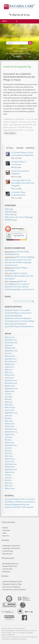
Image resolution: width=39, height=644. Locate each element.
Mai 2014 (8, 440)
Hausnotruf (12, 127)
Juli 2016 (8, 394)
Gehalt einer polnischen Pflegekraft (18, 318)
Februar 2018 (10, 356)
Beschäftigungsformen (10, 564)
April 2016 (9, 402)
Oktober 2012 (10, 467)
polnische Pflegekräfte (8, 635)
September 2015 (11, 413)
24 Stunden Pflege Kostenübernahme (19, 326)
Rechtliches (18, 56)
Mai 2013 (8, 451)
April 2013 (9, 453)
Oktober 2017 (10, 364)
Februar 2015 (10, 424)
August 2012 (10, 472)
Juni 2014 (8, 437)
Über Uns (6, 536)
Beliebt (20, 148)
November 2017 (11, 362)
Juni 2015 (8, 416)
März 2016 (9, 405)
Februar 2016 (10, 407)
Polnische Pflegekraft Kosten (12, 581)
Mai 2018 (8, 353)
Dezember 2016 (11, 380)
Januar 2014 (9, 443)
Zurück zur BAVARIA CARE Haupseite (19, 507)
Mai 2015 (8, 418)
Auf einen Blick (7, 569)
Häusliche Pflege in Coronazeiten (17, 310)
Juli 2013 (8, 448)
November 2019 (11, 343)
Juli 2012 (8, 475)
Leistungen (22, 633)
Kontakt (5, 528)
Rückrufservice (7, 554)
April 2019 (9, 345)
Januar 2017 (9, 378)
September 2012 (11, 470)
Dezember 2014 (11, 429)
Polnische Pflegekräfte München (17, 505)
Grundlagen (30, 633)
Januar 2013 (9, 461)
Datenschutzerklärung (22, 631)
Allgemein (23, 48)
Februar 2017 (10, 375)
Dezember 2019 (11, 340)
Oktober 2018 (10, 348)
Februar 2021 (10, 337)
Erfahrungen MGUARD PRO (23, 125)
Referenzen (6, 572)
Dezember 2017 (11, 359)
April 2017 (9, 370)
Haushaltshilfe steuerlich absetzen (14, 590)
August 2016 (10, 391)
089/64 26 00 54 (21, 15)
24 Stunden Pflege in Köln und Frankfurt (20, 499)
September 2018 (11, 351)
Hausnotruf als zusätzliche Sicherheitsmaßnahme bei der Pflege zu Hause (19, 77)
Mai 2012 (8, 480)
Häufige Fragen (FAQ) (10, 566)
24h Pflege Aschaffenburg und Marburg (20, 502)
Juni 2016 (8, 397)
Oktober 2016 (10, 386)
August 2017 (10, 367)
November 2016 (11, 383)
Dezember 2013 (11, 445)
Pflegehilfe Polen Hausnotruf (13, 130)
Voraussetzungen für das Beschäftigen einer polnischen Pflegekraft (23, 183)
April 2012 (8, 483)
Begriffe (30, 148)
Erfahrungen (18, 51)
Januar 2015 (9, 426)
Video (4, 533)
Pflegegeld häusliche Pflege (12, 584)
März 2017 (9, 372)
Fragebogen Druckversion (11, 548)
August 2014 (10, 434)
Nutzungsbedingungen (8, 631)
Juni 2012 (8, 478)
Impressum (6, 530)
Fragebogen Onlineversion (11, 546)
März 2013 (9, 456)
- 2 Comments (28, 130)
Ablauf (10, 48)
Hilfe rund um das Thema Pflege (18, 54)
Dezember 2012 (11, 464)
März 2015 (9, 421)
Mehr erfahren (10, 133)
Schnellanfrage (8, 551)
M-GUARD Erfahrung (24, 127)
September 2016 (11, 389)
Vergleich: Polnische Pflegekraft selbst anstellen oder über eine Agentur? (19, 276)
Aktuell (10, 148)
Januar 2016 (9, 410)
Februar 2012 (10, 488)
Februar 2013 (10, 459)
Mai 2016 (8, 399)
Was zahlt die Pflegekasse (11, 587)
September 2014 (11, 432)
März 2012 (9, 486)
